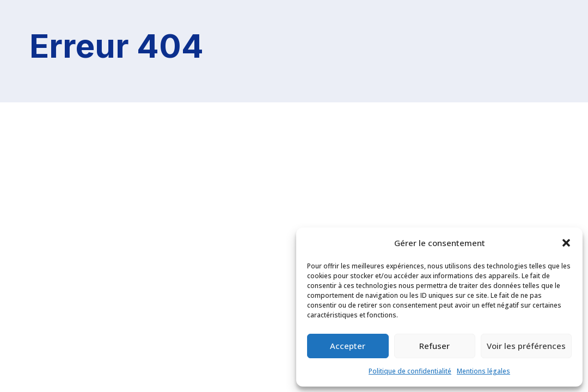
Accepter (348, 346)
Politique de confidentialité (410, 371)
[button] (566, 243)
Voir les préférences (526, 346)
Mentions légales (483, 371)
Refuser (434, 346)
